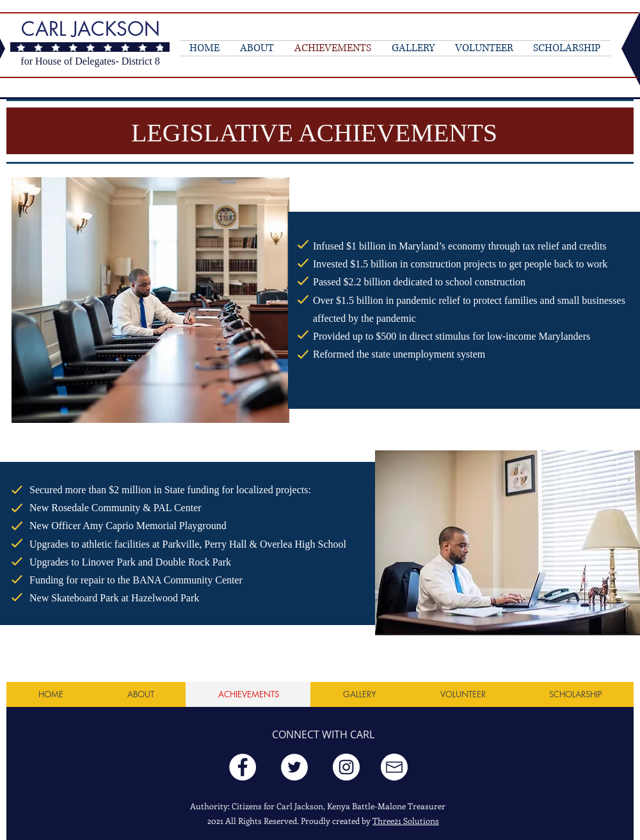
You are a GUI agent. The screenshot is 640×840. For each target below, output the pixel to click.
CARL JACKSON (91, 29)
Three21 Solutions (406, 820)
